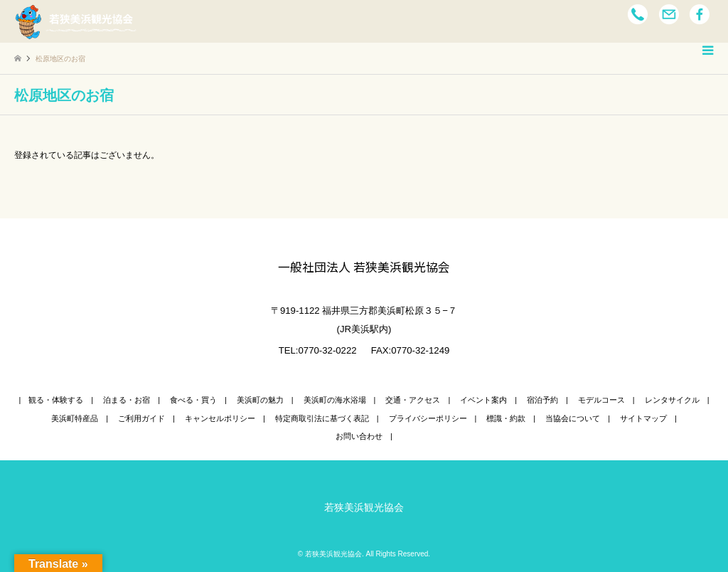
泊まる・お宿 (127, 400)
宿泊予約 (542, 400)
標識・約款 (506, 418)
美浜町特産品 (75, 418)
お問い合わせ (359, 436)
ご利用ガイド (141, 418)
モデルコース (601, 400)
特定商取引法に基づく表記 (322, 418)
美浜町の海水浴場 (335, 400)
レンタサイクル (672, 400)
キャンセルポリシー (220, 418)
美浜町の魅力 (260, 400)
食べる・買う (193, 400)
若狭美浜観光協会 (364, 507)
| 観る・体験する (52, 400)
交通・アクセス (413, 400)
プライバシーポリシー (428, 418)
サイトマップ (643, 418)
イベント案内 (483, 400)
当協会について (573, 418)
